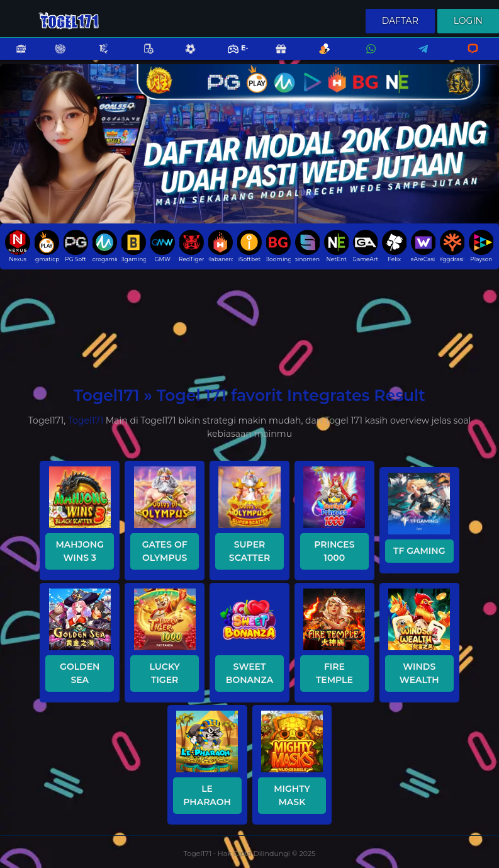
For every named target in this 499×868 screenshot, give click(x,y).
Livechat (467, 57)
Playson (481, 246)
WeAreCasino (423, 246)
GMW (163, 246)
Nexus (17, 246)
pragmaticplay (47, 246)
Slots (14, 57)
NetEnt (336, 246)
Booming (278, 246)
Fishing (97, 57)
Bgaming (134, 246)
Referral (318, 57)
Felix (394, 246)
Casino (53, 57)
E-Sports (230, 57)
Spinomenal (307, 246)
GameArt (365, 246)
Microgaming (105, 246)
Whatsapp (369, 57)
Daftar (400, 21)
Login (468, 21)
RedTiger (192, 246)
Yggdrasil (452, 246)
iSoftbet (249, 246)
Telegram (419, 57)
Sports (184, 57)
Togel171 (86, 420)
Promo (274, 57)
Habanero (221, 246)
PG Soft (76, 246)
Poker (142, 57)
